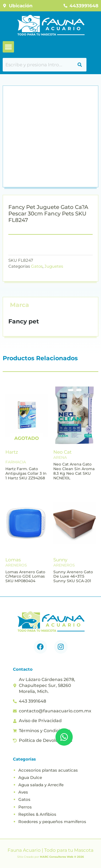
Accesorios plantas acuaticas (48, 770)
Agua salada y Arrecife (41, 785)
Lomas (13, 560)
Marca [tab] (20, 305)
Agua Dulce (30, 777)
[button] (8, 47)
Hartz (12, 452)
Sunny (60, 560)
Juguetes (54, 266)
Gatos (37, 266)
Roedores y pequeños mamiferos (52, 822)
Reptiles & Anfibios (37, 814)
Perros (25, 807)
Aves (23, 792)
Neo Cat (62, 452)
